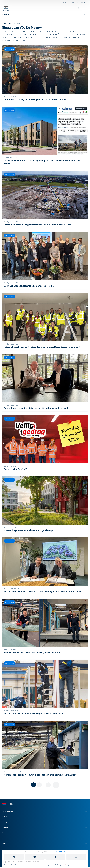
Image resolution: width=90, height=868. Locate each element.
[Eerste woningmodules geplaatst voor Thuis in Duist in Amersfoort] (45, 199)
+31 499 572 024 (60, 852)
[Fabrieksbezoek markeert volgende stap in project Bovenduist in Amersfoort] (45, 322)
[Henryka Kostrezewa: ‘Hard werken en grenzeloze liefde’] (45, 627)
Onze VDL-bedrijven (57, 865)
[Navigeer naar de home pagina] (6, 8)
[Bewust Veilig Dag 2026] (45, 444)
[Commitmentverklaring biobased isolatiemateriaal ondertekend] (45, 383)
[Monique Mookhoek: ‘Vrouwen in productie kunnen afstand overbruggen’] (45, 749)
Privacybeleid (8, 865)
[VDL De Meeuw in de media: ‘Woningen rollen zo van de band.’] (45, 688)
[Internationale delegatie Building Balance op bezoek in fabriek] (45, 74)
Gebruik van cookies (20, 865)
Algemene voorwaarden (35, 865)
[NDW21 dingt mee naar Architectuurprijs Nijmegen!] (45, 505)
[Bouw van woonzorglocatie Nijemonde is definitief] (45, 261)
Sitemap (47, 865)
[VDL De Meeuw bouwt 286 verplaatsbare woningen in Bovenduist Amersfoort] (45, 566)
